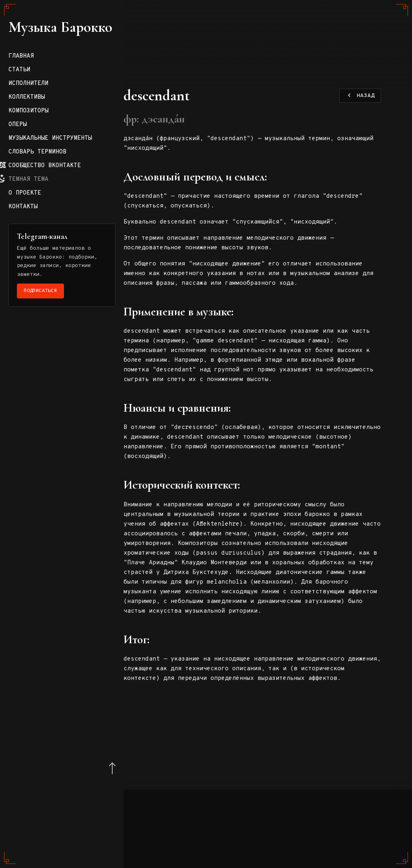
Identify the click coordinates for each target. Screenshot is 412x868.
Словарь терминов (49, 319)
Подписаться (53, 466)
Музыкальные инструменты (40, 301)
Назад (360, 96)
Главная (33, 216)
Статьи (31, 229)
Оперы (30, 284)
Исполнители (40, 243)
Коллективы (39, 257)
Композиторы (40, 270)
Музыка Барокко (46, 105)
